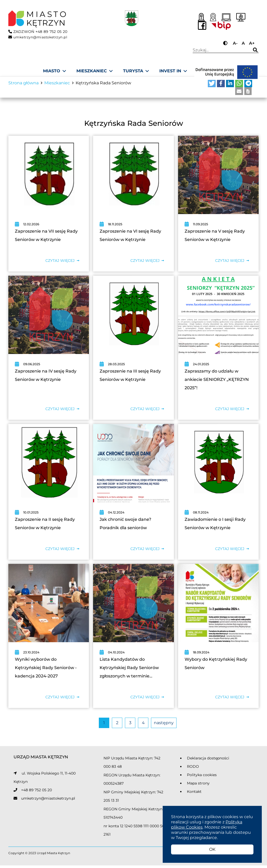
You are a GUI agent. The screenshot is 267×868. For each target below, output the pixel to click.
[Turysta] (136, 71)
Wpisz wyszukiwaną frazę (220, 50)
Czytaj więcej (60, 263)
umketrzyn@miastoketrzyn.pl (48, 801)
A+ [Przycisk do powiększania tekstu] (252, 43)
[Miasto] (54, 71)
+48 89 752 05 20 (37, 793)
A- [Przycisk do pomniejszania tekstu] (235, 43)
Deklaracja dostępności (208, 761)
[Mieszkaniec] (95, 71)
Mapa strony (198, 786)
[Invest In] (173, 71)
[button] (212, 86)
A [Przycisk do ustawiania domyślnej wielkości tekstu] (243, 43)
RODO (193, 769)
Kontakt (194, 794)
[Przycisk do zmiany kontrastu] (226, 43)
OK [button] (212, 849)
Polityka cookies (202, 777)
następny (164, 725)
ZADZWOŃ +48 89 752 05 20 (38, 32)
